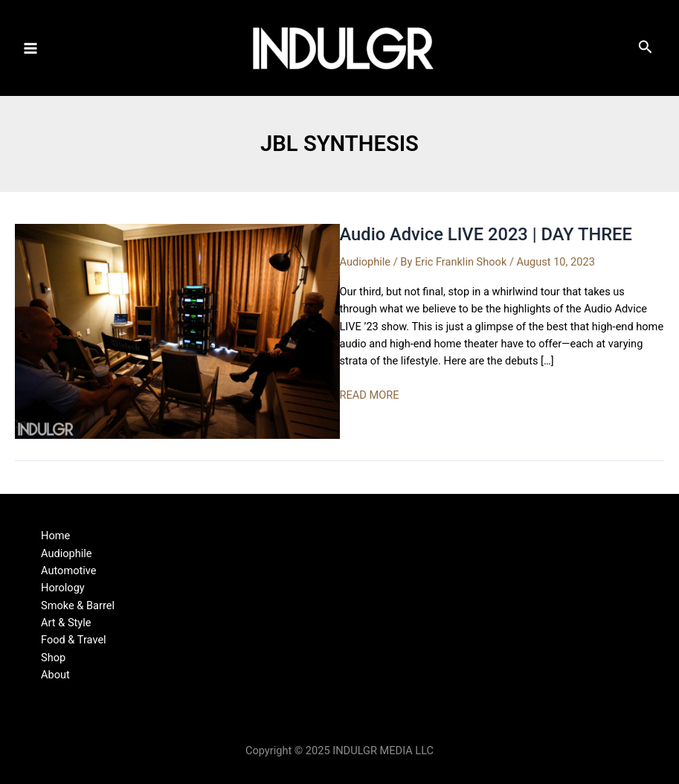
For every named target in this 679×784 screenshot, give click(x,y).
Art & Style (66, 623)
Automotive (69, 571)
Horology (63, 588)
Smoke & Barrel (78, 605)
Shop (53, 658)
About (55, 675)
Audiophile (366, 262)
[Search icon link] (646, 50)
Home (55, 536)
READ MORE (370, 395)
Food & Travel (74, 640)
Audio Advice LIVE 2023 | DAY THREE (486, 234)
